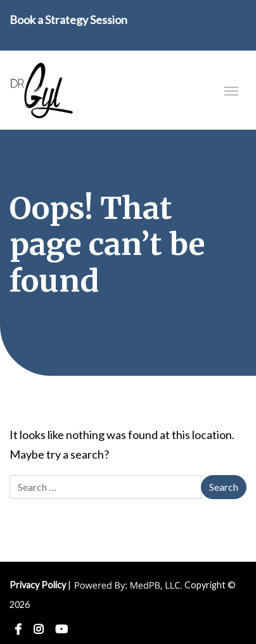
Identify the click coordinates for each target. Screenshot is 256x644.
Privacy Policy (38, 585)
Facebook (18, 630)
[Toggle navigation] (231, 90)
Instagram (38, 630)
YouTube (61, 630)
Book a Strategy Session (68, 20)
